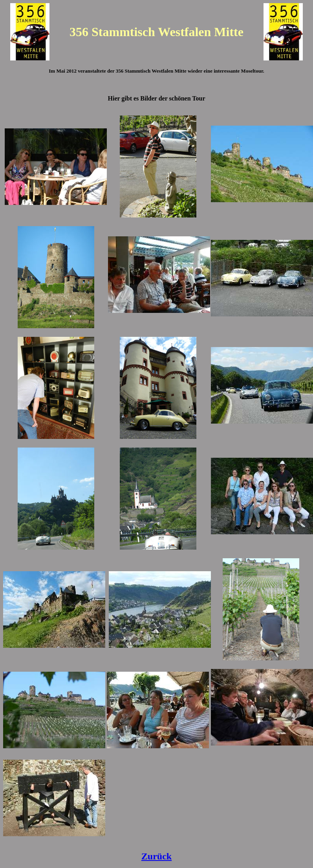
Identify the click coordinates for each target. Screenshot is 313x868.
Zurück (156, 856)
